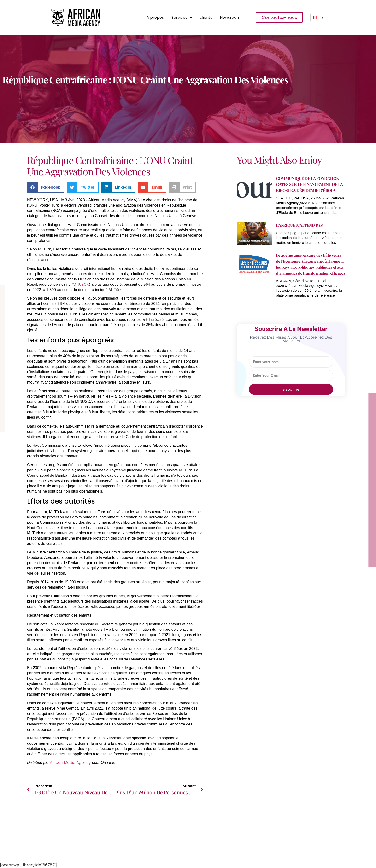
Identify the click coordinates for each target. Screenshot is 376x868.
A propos (155, 18)
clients (206, 18)
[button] (46, 187)
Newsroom (230, 18)
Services (182, 18)
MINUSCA (81, 284)
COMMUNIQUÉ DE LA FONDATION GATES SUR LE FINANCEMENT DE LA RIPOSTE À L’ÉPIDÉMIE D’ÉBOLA (309, 184)
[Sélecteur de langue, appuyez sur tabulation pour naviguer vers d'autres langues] (318, 18)
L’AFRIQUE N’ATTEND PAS (299, 225)
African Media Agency (70, 763)
